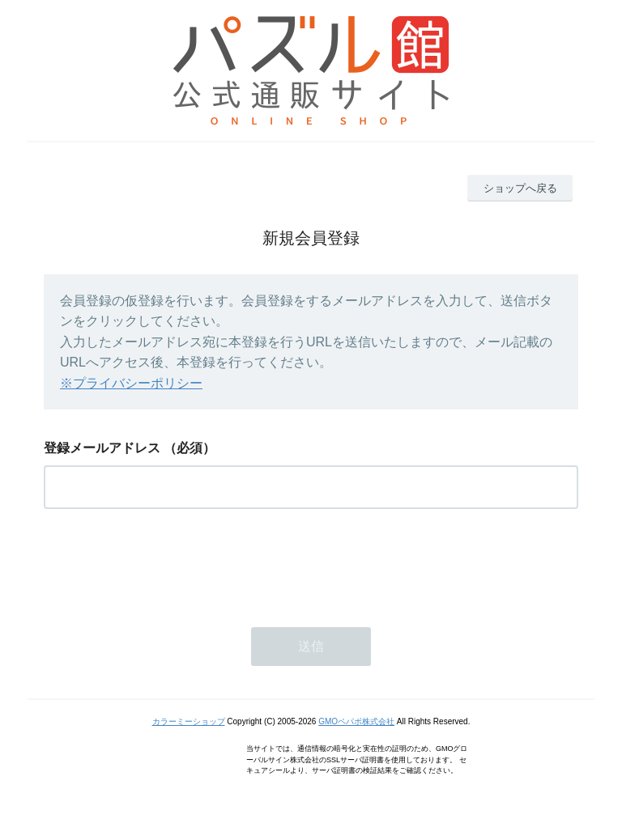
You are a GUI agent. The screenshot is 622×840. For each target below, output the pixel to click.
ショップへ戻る (520, 188)
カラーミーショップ (189, 721)
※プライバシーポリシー (131, 383)
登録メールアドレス (102, 448)
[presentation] (167, 563)
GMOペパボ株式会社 (356, 721)
